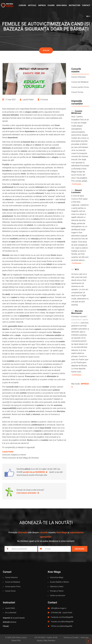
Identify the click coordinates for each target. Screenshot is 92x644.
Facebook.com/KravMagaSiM (62, 617)
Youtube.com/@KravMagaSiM (62, 622)
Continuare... (77, 184)
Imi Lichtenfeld (11, 613)
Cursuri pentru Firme (80, 87)
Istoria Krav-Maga (57, 577)
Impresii (42, 5)
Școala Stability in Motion (60, 582)
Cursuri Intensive (79, 77)
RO (88, 16)
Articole (32, 5)
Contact (86, 5)
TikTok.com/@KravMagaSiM (61, 626)
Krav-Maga (62, 5)
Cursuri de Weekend (80, 82)
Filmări (51, 5)
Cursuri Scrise (77, 92)
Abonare (79, 549)
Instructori (74, 5)
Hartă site (85, 638)
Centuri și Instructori (58, 595)
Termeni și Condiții (71, 638)
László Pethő (10, 608)
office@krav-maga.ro (59, 608)
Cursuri (22, 5)
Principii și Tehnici (57, 591)
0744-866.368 (56, 613)
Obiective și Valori (57, 587)
